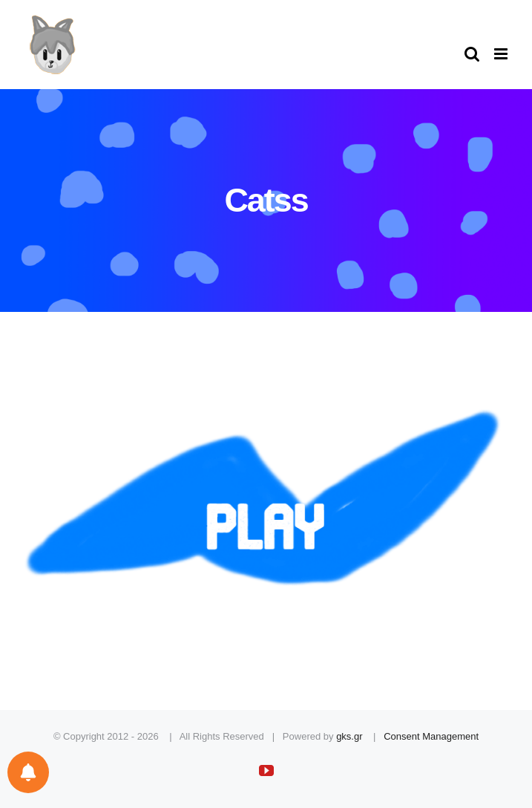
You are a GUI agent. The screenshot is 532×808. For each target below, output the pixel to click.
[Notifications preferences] (28, 772)
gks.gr (349, 736)
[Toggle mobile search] (472, 54)
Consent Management (431, 736)
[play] (266, 375)
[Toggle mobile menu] (502, 54)
